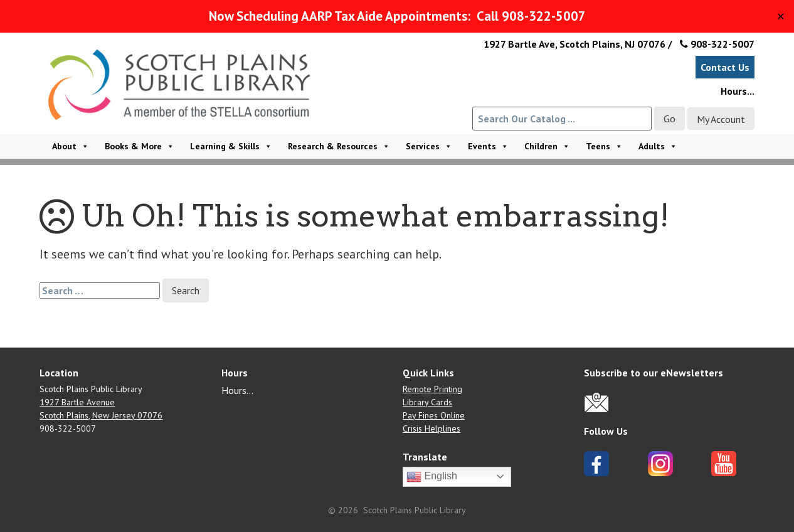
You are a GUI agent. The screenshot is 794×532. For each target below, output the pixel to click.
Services (429, 146)
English (432, 477)
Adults (658, 146)
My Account (721, 119)
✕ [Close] (781, 16)
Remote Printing (432, 389)
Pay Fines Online (434, 415)
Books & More (140, 146)
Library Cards (427, 402)
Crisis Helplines (431, 428)
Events (488, 146)
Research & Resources (339, 146)
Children (547, 146)
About (71, 146)
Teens (604, 146)
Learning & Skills (231, 146)
